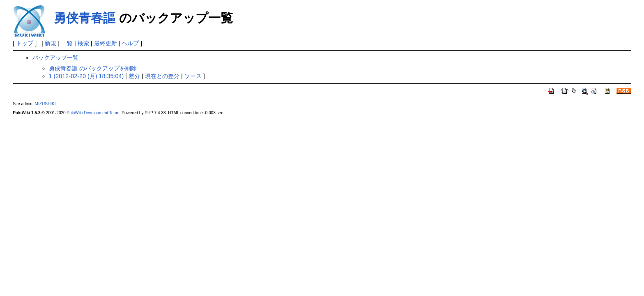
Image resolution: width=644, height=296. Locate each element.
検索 (83, 43)
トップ (25, 43)
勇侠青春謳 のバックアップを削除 (93, 68)
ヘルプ (130, 43)
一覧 (67, 43)
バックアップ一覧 (55, 58)
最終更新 (106, 43)
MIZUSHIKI (45, 104)
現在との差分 (162, 76)
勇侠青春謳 (85, 18)
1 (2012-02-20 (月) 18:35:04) (86, 76)
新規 (51, 43)
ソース (193, 76)
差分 (134, 76)
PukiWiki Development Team (93, 113)
